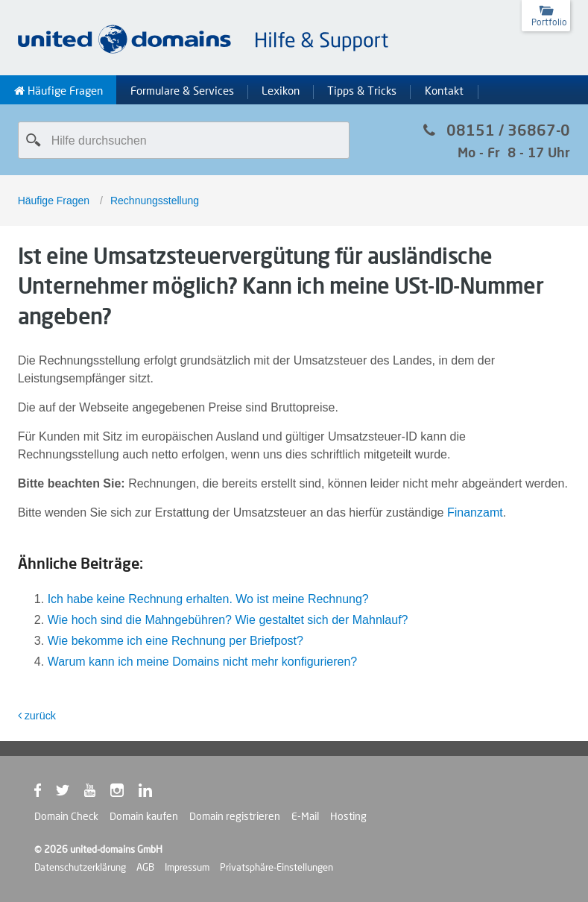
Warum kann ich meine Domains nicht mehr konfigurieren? (203, 662)
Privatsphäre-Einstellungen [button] (276, 867)
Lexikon (281, 91)
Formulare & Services (182, 91)
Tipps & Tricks (362, 91)
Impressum (187, 867)
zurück (37, 716)
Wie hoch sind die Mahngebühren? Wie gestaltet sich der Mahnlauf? (228, 620)
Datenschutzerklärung (80, 867)
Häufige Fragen (59, 91)
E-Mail (305, 816)
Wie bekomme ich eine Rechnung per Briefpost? (176, 641)
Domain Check (66, 816)
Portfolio (549, 22)
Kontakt (444, 91)
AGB (145, 867)
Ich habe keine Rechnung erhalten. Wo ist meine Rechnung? (208, 599)
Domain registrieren (235, 816)
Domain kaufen (144, 816)
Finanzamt (475, 512)
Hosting (348, 816)
